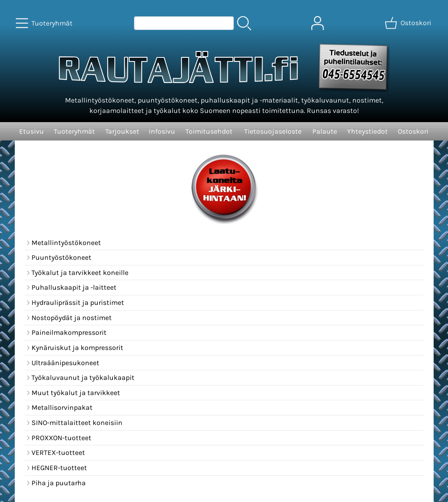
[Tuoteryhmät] (45, 23)
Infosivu (162, 131)
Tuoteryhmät (74, 131)
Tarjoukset (122, 131)
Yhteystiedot (367, 131)
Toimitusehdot (209, 131)
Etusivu (32, 131)
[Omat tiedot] (318, 23)
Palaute (325, 131)
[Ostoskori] (409, 23)
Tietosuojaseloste (273, 131)
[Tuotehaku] (184, 23)
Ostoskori (413, 131)
